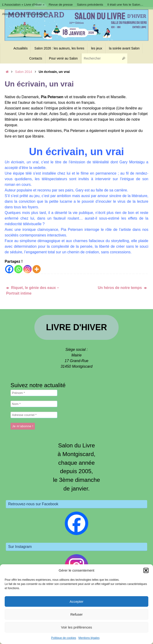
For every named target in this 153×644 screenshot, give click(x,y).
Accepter (76, 601)
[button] (146, 570)
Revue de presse (61, 5)
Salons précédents (90, 5)
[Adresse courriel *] (34, 415)
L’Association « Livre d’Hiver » (23, 5)
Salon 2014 (24, 72)
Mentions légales (89, 638)
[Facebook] (9, 269)
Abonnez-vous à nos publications (25, 14)
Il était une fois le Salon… (126, 5)
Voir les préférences (77, 627)
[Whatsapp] (18, 269)
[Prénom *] (34, 393)
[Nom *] (34, 404)
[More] (37, 269)
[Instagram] (27, 269)
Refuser (77, 614)
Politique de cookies (64, 638)
